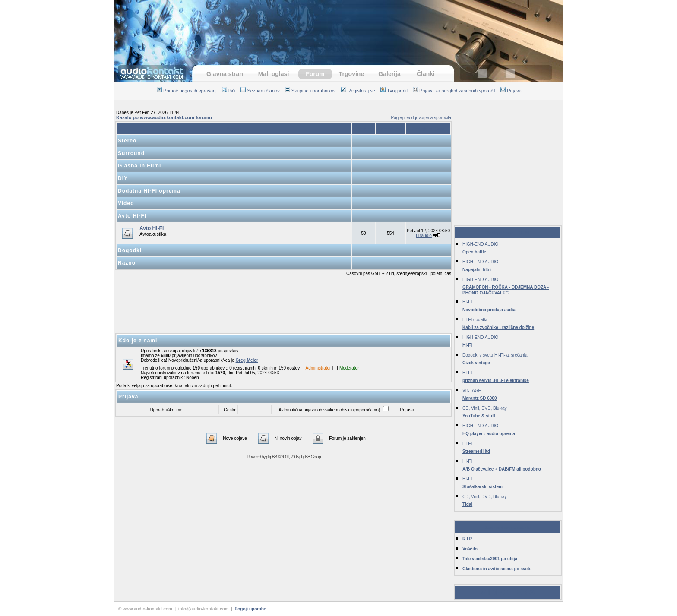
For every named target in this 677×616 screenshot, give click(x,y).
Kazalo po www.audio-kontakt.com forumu (164, 117)
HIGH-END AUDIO (480, 244)
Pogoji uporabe (251, 609)
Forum (315, 74)
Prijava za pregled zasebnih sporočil (454, 91)
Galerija (389, 74)
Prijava (511, 91)
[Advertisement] (338, 28)
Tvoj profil (394, 91)
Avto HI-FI (132, 216)
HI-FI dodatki (475, 320)
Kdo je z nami (138, 341)
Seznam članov (260, 91)
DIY (123, 178)
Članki (426, 74)
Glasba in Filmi (139, 166)
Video (126, 203)
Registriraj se (358, 91)
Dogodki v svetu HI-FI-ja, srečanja (495, 355)
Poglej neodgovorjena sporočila (421, 118)
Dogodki (130, 250)
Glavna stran (225, 74)
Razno (127, 263)
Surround (131, 153)
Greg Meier (247, 360)
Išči (229, 91)
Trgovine (351, 74)
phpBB (271, 457)
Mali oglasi (274, 74)
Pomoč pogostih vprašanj (187, 91)
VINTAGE (472, 390)
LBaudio (424, 235)
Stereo (127, 141)
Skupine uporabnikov (310, 91)
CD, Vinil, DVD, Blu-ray (485, 408)
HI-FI (467, 302)
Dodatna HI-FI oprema (149, 191)
